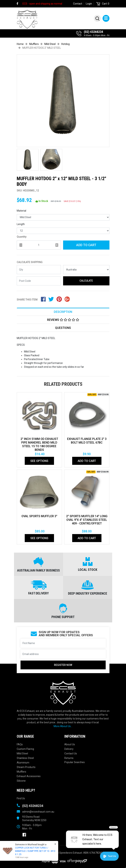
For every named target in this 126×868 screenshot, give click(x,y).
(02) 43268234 (93, 32)
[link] (19, 4)
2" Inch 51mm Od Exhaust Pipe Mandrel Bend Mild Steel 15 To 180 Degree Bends (39, 444)
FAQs (20, 744)
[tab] (63, 312)
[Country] (86, 270)
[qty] (39, 245)
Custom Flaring (25, 749)
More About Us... (63, 726)
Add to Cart (86, 245)
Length (21, 224)
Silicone (21, 781)
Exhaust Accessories (29, 776)
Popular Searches (75, 762)
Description (63, 312)
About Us (70, 744)
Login (89, 4)
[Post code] (39, 281)
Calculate (86, 281)
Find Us (21, 798)
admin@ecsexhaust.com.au (38, 812)
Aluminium (23, 763)
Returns (69, 758)
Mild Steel (22, 753)
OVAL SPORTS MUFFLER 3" (39, 516)
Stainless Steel (25, 758)
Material (21, 211)
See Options (39, 461)
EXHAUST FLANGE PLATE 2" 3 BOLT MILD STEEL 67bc (87, 441)
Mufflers (21, 772)
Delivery (69, 749)
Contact (78, 4)
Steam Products (26, 767)
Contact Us (71, 753)
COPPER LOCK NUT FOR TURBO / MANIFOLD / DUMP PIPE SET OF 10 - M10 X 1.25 (35, 851)
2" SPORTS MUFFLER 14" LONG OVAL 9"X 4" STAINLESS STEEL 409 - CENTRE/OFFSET (87, 520)
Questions (63, 328)
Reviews (63, 320)
